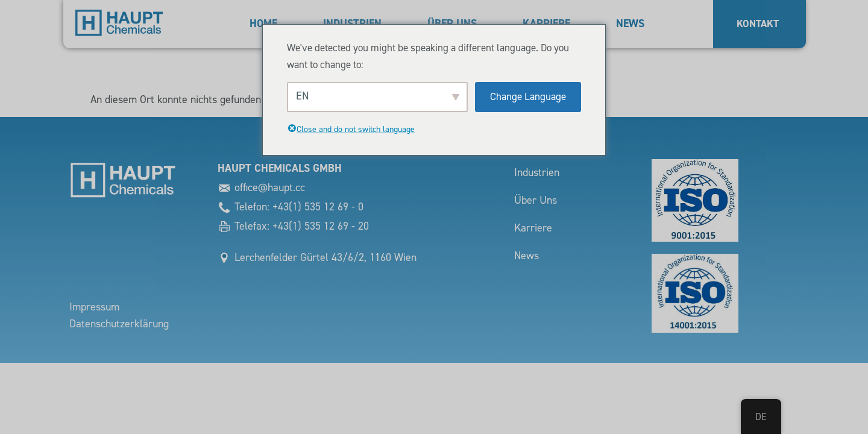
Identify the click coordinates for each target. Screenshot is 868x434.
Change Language (528, 97)
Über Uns (536, 200)
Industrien (537, 173)
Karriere (533, 228)
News (630, 24)
